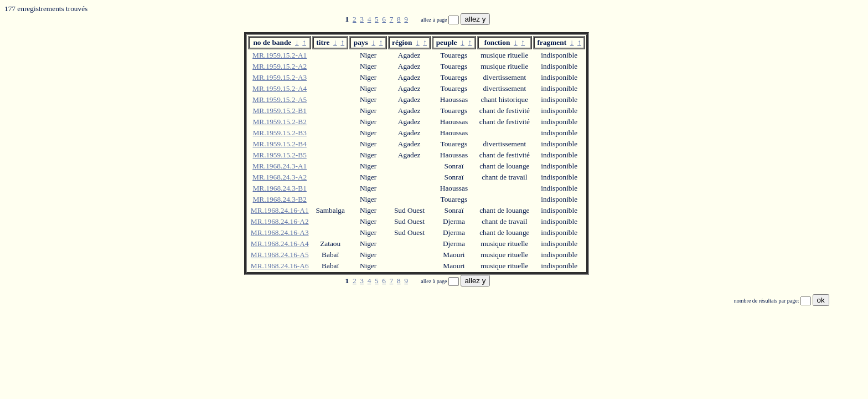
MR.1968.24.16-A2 (280, 221)
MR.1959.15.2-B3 (279, 133)
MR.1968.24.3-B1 (279, 188)
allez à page (435, 20)
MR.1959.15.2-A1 (280, 55)
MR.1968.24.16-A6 (280, 266)
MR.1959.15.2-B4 (279, 144)
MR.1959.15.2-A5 (280, 99)
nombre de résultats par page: (767, 301)
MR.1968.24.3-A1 (280, 166)
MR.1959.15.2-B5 (279, 155)
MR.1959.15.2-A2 (280, 66)
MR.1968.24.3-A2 (280, 177)
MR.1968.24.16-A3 (280, 232)
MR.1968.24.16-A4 (280, 244)
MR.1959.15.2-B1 (279, 111)
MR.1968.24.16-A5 (280, 255)
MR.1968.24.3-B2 (279, 199)
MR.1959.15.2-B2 (279, 122)
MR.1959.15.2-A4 (280, 88)
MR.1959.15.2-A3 (280, 77)
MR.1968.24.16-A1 (280, 210)
